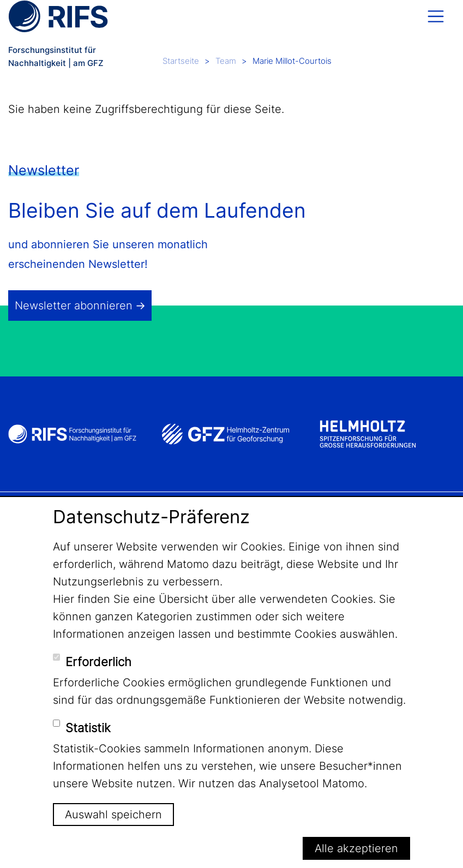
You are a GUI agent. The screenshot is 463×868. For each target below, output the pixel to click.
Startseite (181, 61)
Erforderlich (98, 662)
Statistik (88, 728)
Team (226, 61)
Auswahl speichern (113, 815)
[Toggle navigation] (436, 16)
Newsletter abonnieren (74, 306)
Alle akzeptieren (356, 848)
